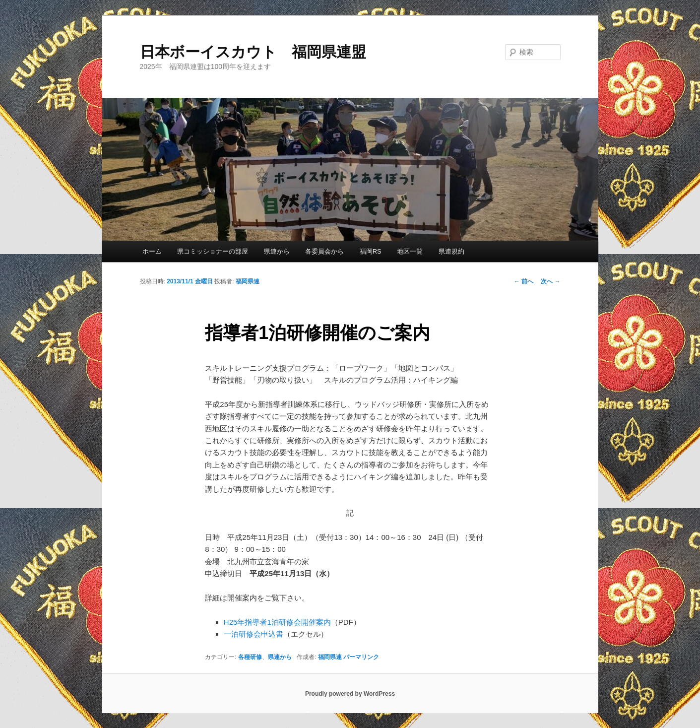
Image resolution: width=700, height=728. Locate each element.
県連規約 (451, 251)
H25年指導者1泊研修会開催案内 (277, 622)
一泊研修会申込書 (254, 634)
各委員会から (324, 251)
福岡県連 (248, 281)
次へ (550, 281)
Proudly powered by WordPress (350, 694)
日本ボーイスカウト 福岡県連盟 (253, 52)
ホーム (152, 251)
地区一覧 (410, 251)
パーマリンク (361, 657)
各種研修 (250, 657)
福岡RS (371, 251)
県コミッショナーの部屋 (213, 251)
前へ (524, 281)
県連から (277, 251)
